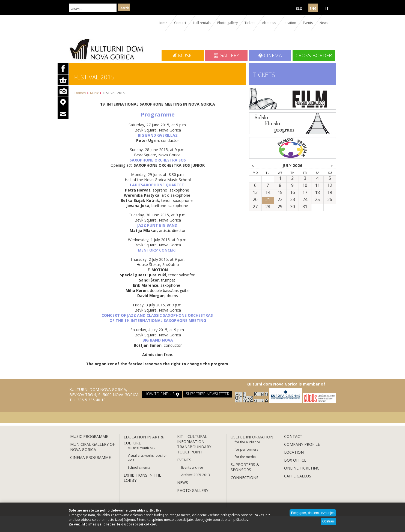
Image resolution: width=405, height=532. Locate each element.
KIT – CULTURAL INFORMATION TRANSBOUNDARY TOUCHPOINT (194, 444)
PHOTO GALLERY (193, 490)
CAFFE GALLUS (298, 476)
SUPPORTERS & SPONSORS (245, 467)
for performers (246, 449)
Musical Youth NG (141, 448)
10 (305, 186)
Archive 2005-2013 (196, 475)
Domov (80, 93)
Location (289, 23)
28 (268, 207)
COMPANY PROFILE (302, 444)
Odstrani (328, 521)
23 (293, 200)
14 (268, 193)
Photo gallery (227, 23)
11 (317, 186)
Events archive (192, 467)
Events (308, 23)
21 (268, 200)
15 (280, 193)
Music (94, 93)
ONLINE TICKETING (302, 468)
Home (163, 23)
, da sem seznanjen (313, 513)
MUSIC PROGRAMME (89, 436)
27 (255, 207)
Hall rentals (202, 23)
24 (305, 200)
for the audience (247, 442)
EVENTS (185, 460)
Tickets (250, 23)
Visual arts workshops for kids (147, 458)
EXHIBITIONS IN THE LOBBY (142, 478)
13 (255, 193)
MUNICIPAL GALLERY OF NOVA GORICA (93, 447)
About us (269, 23)
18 (317, 193)
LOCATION (294, 452)
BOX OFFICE (295, 460)
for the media (245, 457)
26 (330, 200)
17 (305, 193)
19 (330, 193)
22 (280, 200)
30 (293, 207)
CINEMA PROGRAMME (90, 457)
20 (255, 200)
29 (280, 207)
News (324, 23)
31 (305, 207)
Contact (180, 23)
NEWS (183, 482)
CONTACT (293, 436)
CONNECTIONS (245, 478)
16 (293, 193)
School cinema (139, 467)
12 (330, 186)
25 (317, 200)
